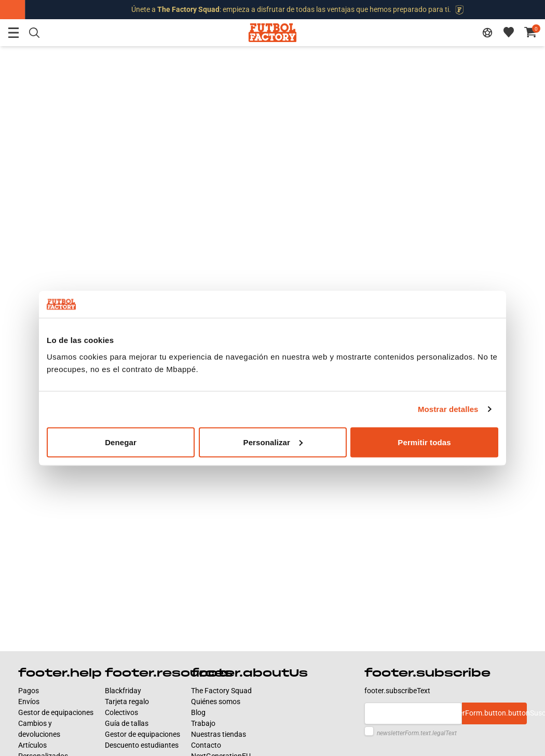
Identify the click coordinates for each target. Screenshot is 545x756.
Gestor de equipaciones (56, 712)
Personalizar (273, 442)
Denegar (121, 442)
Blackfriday (123, 691)
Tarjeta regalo (127, 702)
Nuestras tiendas (219, 734)
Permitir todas (424, 442)
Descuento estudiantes (142, 745)
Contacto (206, 745)
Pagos (29, 691)
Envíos (29, 702)
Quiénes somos (216, 702)
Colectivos (121, 712)
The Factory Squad (221, 691)
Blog (198, 712)
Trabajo (203, 723)
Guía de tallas (127, 723)
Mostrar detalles (448, 409)
